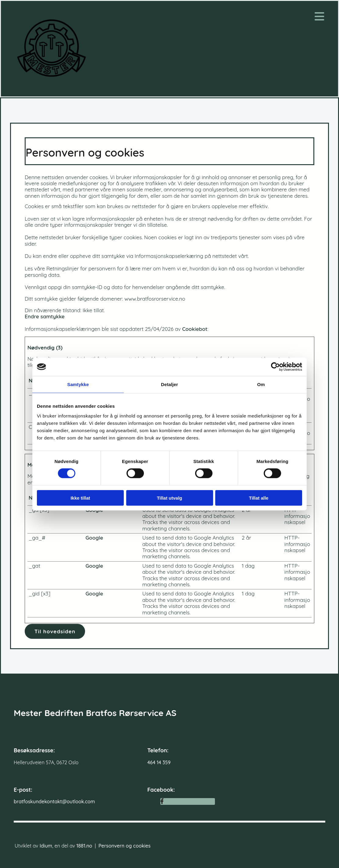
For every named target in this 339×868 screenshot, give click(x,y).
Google (94, 538)
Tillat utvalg (169, 498)
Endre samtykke (45, 316)
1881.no (84, 846)
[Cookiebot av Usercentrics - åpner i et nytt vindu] (275, 367)
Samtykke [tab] (78, 384)
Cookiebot (195, 329)
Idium (46, 846)
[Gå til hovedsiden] (52, 83)
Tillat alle (259, 498)
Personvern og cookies (125, 846)
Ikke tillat (80, 498)
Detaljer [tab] (169, 384)
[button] (55, 631)
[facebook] (162, 801)
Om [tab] (261, 384)
